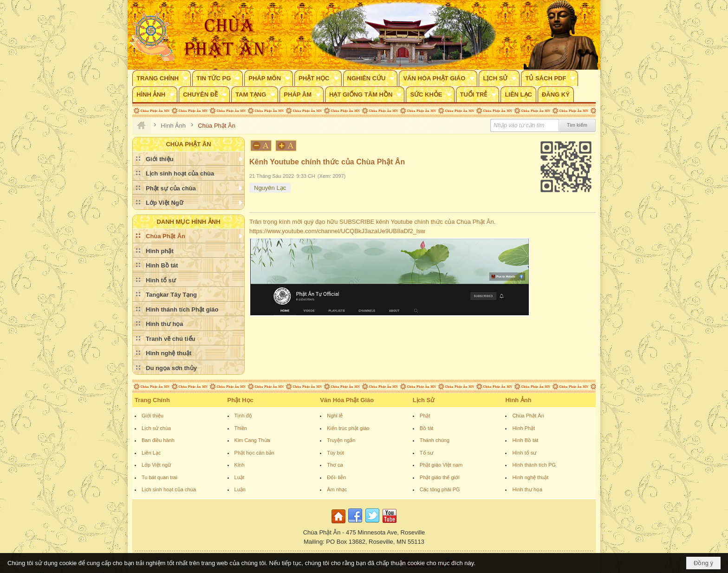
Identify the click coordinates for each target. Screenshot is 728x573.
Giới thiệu (153, 416)
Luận (240, 489)
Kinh (240, 465)
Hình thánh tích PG (534, 465)
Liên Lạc (151, 453)
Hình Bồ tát (525, 440)
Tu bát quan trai (159, 477)
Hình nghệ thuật (530, 477)
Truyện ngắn (341, 440)
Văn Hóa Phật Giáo (347, 400)
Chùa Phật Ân (528, 416)
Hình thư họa (527, 489)
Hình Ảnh (518, 400)
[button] (162, 78)
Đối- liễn (336, 477)
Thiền (241, 428)
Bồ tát (427, 428)
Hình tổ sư (524, 453)
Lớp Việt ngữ (156, 465)
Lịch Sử (424, 400)
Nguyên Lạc (270, 188)
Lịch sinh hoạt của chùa (169, 489)
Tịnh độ (243, 416)
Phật (425, 416)
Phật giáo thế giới (440, 477)
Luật (239, 477)
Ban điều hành (158, 440)
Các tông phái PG (440, 489)
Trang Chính (152, 400)
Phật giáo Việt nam (441, 465)
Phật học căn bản (254, 453)
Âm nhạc (337, 489)
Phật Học (240, 400)
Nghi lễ (335, 416)
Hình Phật (523, 428)
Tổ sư (426, 453)
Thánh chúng (435, 440)
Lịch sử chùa (156, 428)
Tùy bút (335, 453)
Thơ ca (335, 465)
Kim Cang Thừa (252, 440)
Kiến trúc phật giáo (348, 428)
